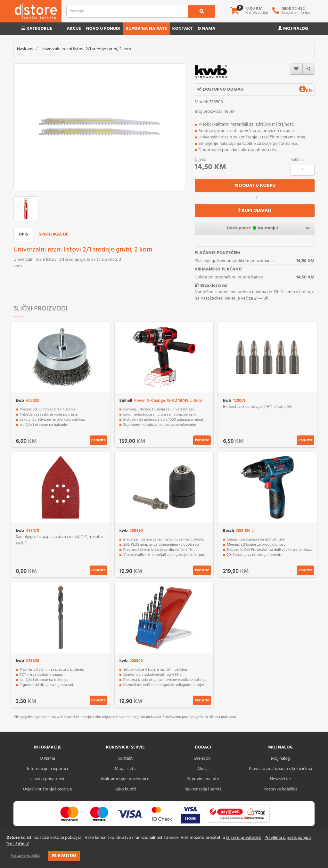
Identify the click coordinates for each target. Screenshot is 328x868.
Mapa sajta (125, 769)
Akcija (203, 769)
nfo (306, 91)
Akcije (74, 29)
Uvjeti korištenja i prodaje (48, 789)
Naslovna (26, 49)
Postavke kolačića (25, 856)
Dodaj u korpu (255, 186)
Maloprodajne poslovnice (125, 779)
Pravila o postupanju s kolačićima (280, 769)
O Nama (47, 759)
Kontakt (183, 29)
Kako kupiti (125, 789)
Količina (297, 160)
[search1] (202, 11)
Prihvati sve (64, 856)
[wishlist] (296, 69)
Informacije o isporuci (47, 769)
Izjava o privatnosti (48, 779)
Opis (23, 234)
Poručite (98, 440)
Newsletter (281, 779)
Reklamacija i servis (203, 789)
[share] (308, 69)
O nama (206, 29)
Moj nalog (293, 29)
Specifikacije (54, 234)
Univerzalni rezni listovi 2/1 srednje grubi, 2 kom (86, 49)
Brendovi (203, 759)
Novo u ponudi (103, 29)
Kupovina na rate (146, 29)
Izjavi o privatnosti (244, 838)
